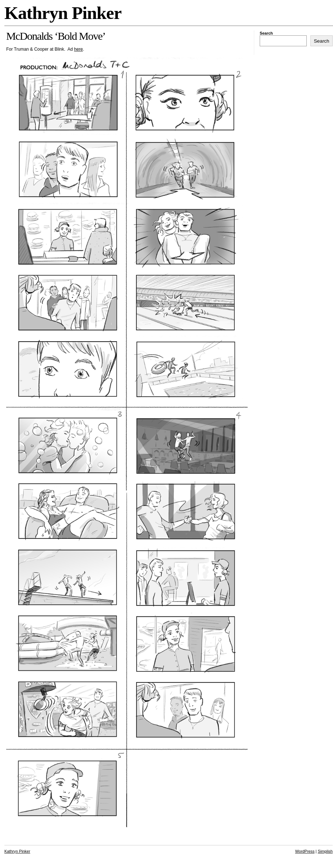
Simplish (325, 851)
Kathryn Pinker (63, 13)
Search (266, 33)
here (78, 49)
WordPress (305, 851)
